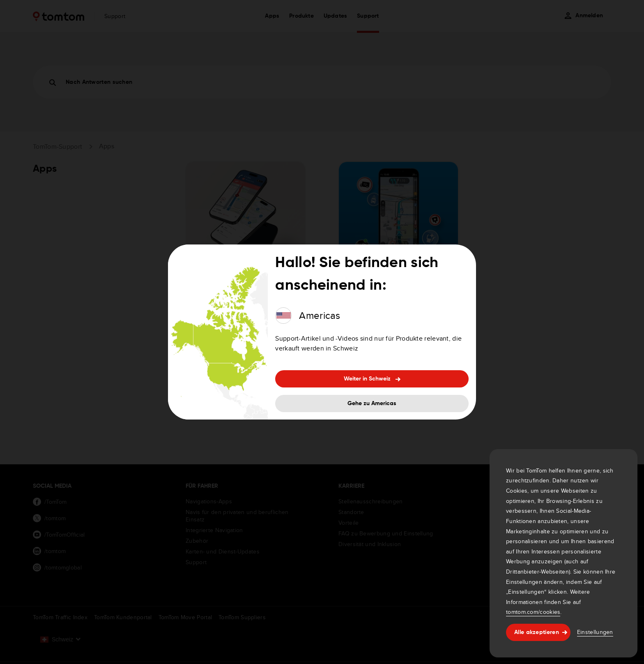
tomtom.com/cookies (533, 612)
